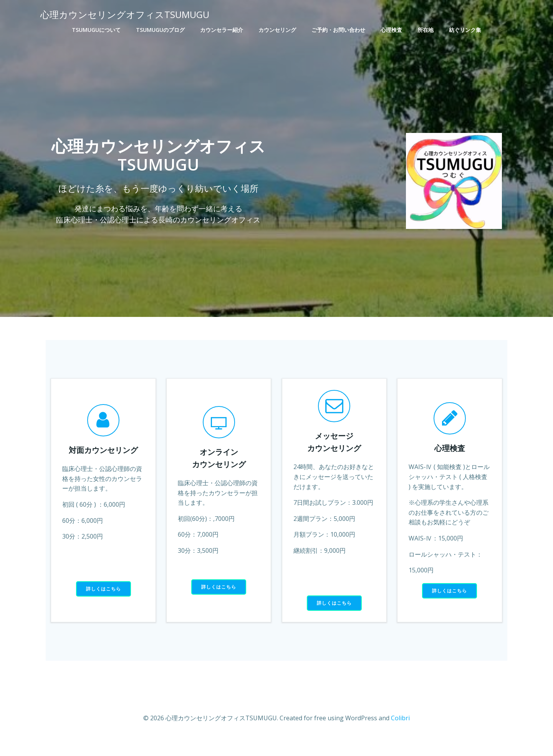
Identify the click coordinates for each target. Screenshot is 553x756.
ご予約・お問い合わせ (338, 29)
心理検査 (391, 29)
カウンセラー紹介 (222, 29)
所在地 (426, 29)
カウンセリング (277, 29)
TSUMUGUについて (96, 29)
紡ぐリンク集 (465, 29)
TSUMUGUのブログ (160, 29)
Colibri (400, 733)
